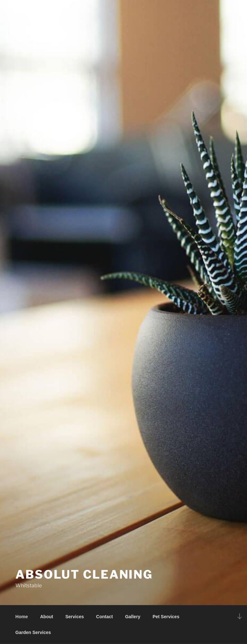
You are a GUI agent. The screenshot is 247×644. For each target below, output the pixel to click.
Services (75, 617)
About (47, 617)
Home (22, 617)
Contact (105, 617)
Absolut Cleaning (84, 574)
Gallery (133, 617)
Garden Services (33, 632)
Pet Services (166, 617)
